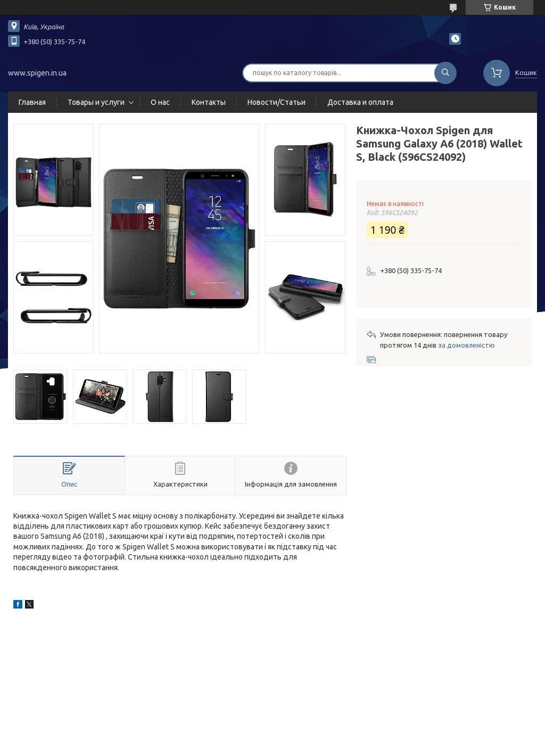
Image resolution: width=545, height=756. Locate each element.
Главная (32, 102)
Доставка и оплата (360, 102)
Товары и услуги (96, 102)
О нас (160, 102)
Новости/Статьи (276, 102)
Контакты (209, 102)
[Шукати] (445, 73)
